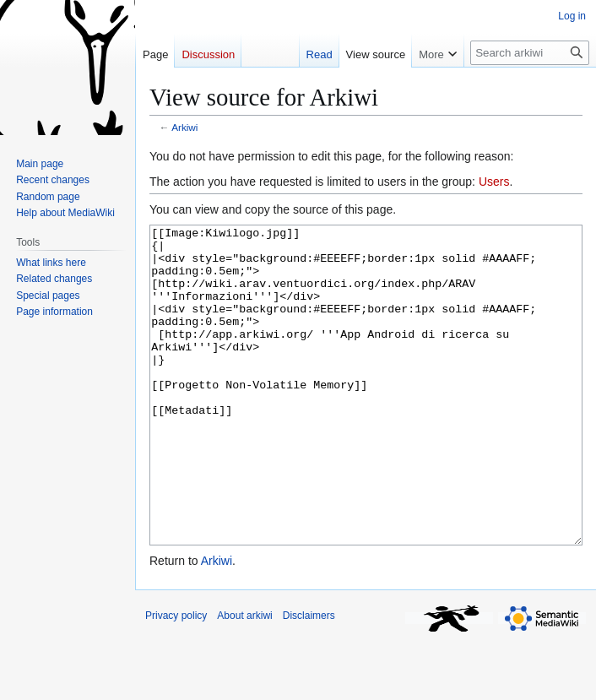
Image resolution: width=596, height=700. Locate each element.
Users (494, 182)
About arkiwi (244, 679)
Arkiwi (184, 127)
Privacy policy (176, 679)
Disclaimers (309, 679)
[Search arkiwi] (530, 53)
